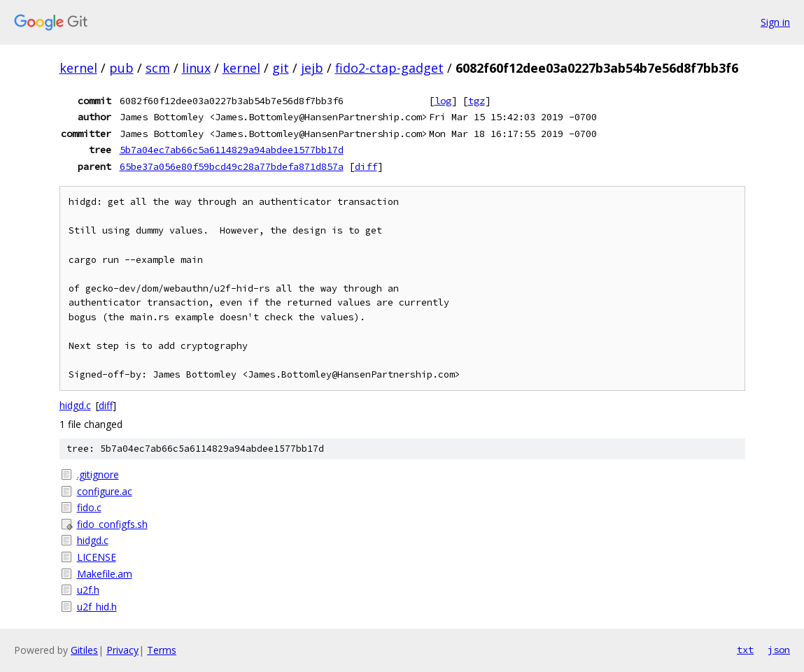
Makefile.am (105, 574)
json (779, 650)
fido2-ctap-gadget (389, 68)
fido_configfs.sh (112, 524)
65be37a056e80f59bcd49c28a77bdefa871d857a (232, 166)
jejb (312, 68)
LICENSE (97, 557)
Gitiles (84, 650)
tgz (477, 101)
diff (366, 166)
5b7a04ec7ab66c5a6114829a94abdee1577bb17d (232, 150)
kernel (78, 68)
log (443, 101)
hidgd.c (75, 405)
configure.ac (105, 491)
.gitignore (98, 474)
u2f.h (88, 590)
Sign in (775, 22)
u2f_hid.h (97, 607)
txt (745, 650)
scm (158, 68)
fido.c (89, 507)
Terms (162, 650)
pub (121, 68)
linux (196, 68)
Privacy (122, 650)
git (281, 68)
